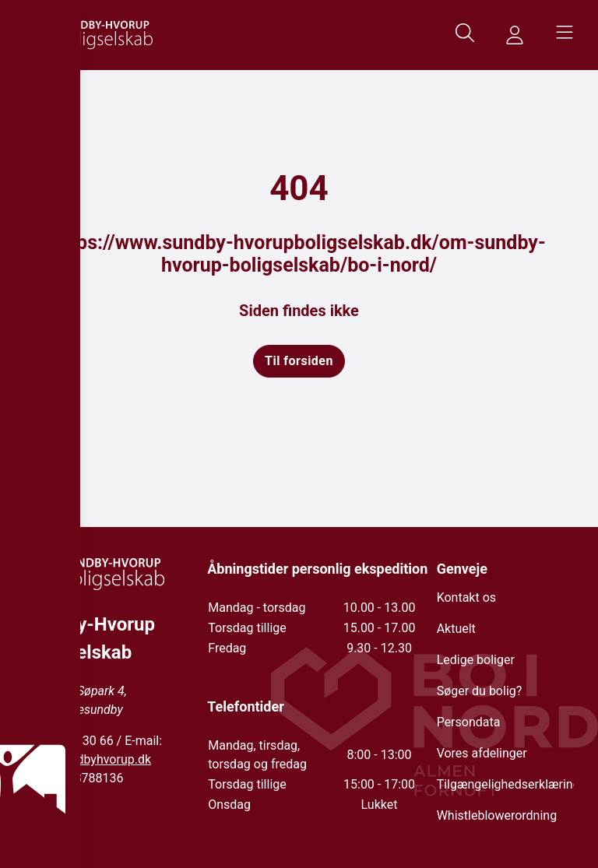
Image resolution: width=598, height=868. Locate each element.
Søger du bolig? (480, 691)
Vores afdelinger (482, 753)
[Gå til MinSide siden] (515, 35)
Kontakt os (466, 597)
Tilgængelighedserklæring (508, 784)
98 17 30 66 (81, 741)
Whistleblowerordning (497, 815)
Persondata (469, 722)
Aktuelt (456, 629)
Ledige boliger (476, 660)
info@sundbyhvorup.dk (88, 759)
